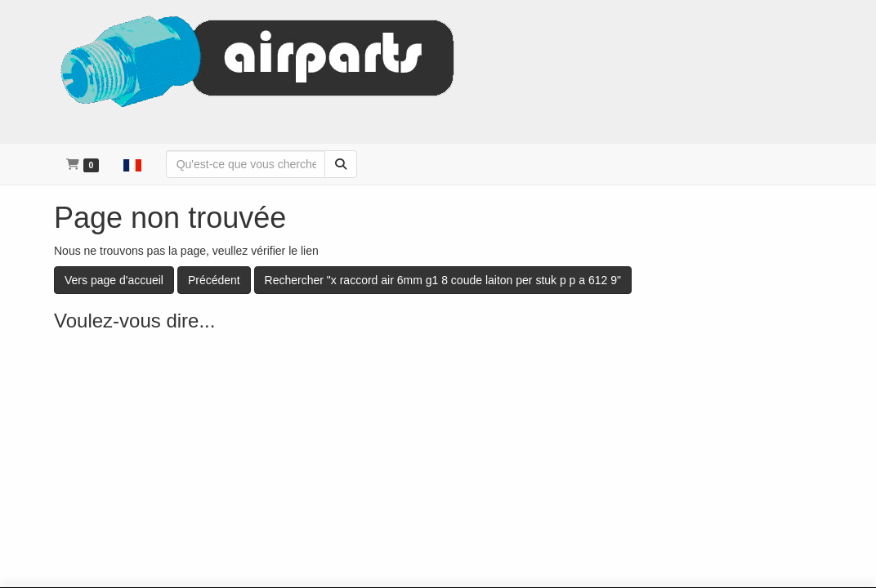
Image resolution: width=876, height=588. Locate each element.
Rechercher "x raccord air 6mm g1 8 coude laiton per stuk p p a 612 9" (443, 280)
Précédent (214, 280)
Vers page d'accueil (114, 280)
